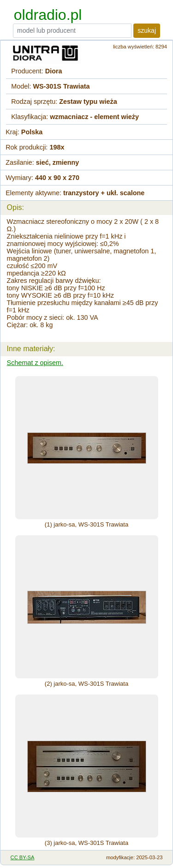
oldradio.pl (48, 15)
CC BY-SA (23, 857)
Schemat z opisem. (35, 363)
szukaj (147, 30)
